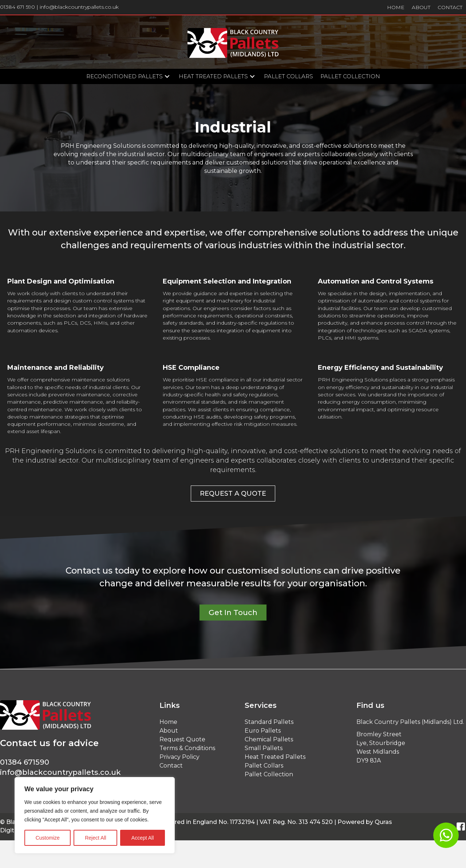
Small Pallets (264, 748)
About (169, 731)
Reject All (95, 838)
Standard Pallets (269, 722)
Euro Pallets (263, 731)
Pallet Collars (264, 766)
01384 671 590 (17, 7)
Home (168, 722)
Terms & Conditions (187, 748)
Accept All (143, 838)
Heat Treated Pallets (275, 757)
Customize (48, 838)
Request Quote (182, 739)
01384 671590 (25, 762)
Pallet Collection (269, 774)
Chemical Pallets (269, 739)
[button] (167, 77)
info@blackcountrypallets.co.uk (79, 7)
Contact (171, 766)
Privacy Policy (179, 757)
